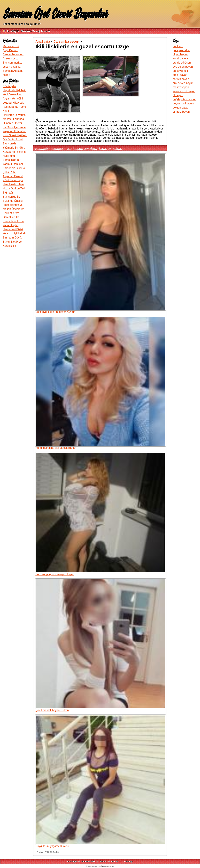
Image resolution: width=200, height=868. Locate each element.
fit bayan (103, 148)
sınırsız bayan (115, 148)
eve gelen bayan (75, 148)
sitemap (128, 861)
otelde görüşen (58, 148)
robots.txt (116, 861)
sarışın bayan (91, 148)
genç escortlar (42, 148)
